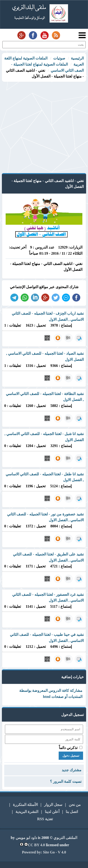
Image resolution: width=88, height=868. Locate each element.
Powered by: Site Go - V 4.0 (44, 852)
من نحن (75, 805)
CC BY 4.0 (36, 845)
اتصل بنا (72, 812)
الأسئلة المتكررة (25, 805)
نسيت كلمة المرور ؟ (66, 781)
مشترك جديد (72, 770)
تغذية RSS (45, 819)
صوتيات (59, 58)
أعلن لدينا (52, 812)
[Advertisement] (44, 128)
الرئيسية (77, 58)
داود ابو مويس (26, 838)
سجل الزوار (53, 805)
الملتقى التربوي (65, 838)
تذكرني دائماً (68, 748)
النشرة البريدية (27, 812)
